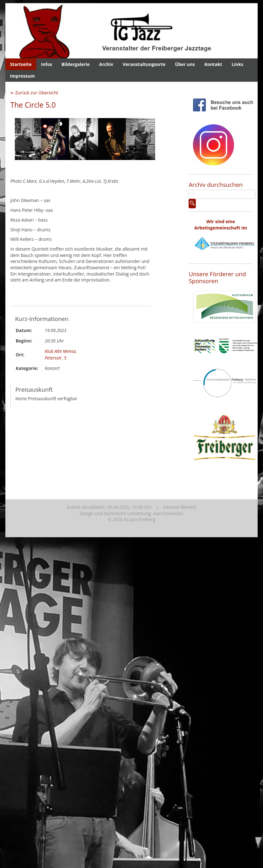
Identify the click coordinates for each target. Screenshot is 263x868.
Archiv (106, 64)
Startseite (21, 64)
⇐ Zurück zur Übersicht (34, 93)
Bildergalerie (76, 64)
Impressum (23, 76)
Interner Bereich (180, 507)
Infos (47, 64)
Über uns (185, 64)
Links (237, 64)
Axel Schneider (168, 513)
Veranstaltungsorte (144, 64)
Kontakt (213, 64)
